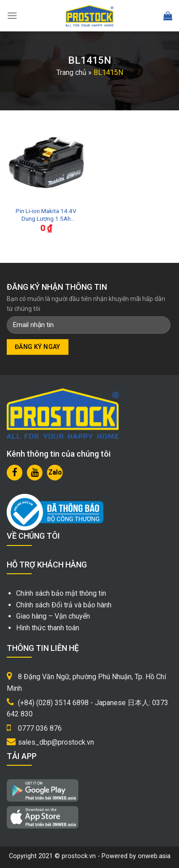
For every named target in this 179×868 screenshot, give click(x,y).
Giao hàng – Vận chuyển (53, 616)
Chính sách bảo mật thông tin (61, 593)
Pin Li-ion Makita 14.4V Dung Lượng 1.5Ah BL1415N (46, 215)
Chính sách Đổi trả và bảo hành (64, 605)
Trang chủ (71, 72)
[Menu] (12, 15)
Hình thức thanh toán (48, 628)
